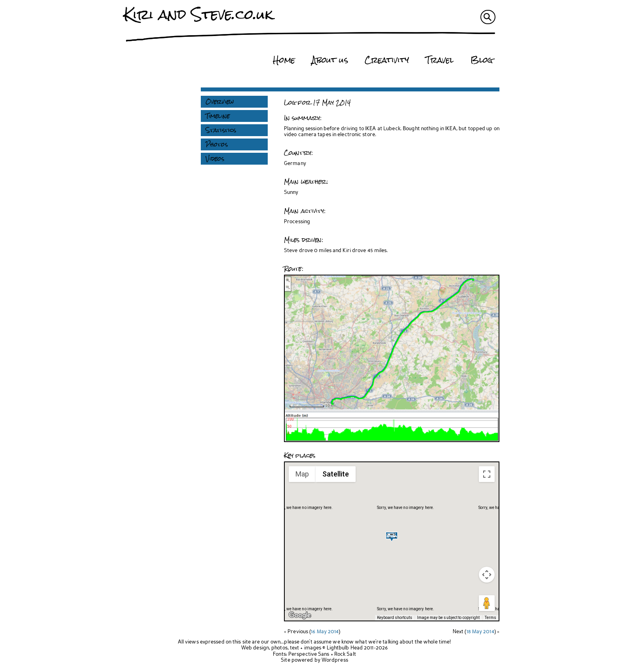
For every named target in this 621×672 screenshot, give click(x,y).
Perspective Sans (309, 654)
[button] (392, 536)
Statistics (221, 130)
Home (284, 60)
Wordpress (335, 660)
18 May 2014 (480, 632)
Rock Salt (345, 654)
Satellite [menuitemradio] (336, 474)
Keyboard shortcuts (395, 618)
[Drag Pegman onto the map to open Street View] (487, 603)
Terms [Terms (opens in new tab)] (491, 618)
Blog (482, 60)
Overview (220, 102)
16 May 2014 (325, 632)
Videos (215, 159)
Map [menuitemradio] (302, 474)
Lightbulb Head (345, 648)
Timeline (218, 116)
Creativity (387, 60)
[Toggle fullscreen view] (487, 474)
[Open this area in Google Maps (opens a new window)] (300, 615)
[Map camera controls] (487, 575)
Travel (440, 60)
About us (330, 60)
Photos (217, 144)
